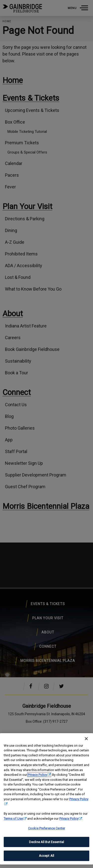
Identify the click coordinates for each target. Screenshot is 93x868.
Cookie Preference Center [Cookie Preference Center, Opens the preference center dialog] (46, 828)
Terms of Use (13, 819)
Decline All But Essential (46, 842)
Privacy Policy (37, 775)
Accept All (46, 856)
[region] (46, 799)
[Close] (86, 739)
